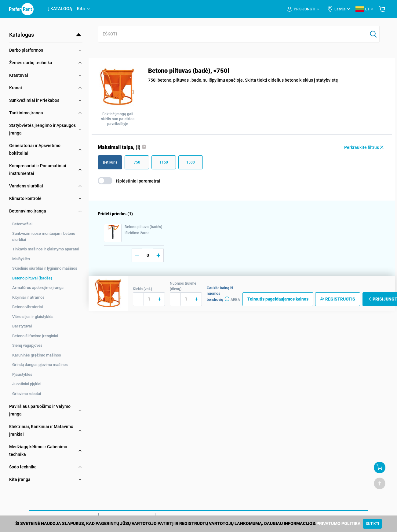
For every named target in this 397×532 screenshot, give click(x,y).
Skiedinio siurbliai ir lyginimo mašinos (45, 268)
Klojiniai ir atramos (28, 297)
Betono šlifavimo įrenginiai (35, 336)
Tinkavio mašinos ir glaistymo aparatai (46, 249)
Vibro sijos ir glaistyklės (33, 317)
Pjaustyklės (22, 374)
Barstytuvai (22, 326)
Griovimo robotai (27, 394)
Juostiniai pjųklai (27, 384)
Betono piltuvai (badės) (32, 278)
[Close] (372, 524)
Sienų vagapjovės (27, 345)
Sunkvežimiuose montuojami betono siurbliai (44, 236)
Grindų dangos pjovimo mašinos (40, 365)
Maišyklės (21, 259)
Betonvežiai (22, 224)
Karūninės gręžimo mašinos (37, 355)
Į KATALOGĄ (60, 9)
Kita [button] (84, 9)
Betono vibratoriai (27, 307)
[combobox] (233, 34)
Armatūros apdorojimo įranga (38, 288)
